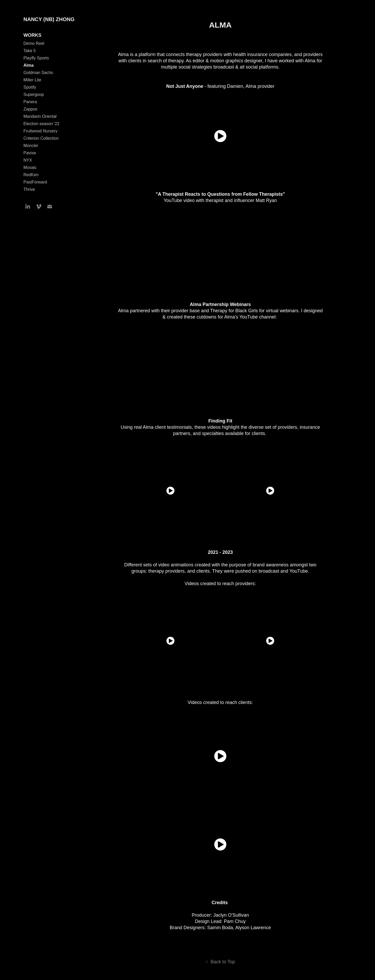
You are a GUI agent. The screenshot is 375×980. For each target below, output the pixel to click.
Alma (29, 65)
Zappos (30, 109)
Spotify (30, 87)
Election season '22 (41, 124)
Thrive (29, 189)
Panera (30, 102)
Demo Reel (34, 43)
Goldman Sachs (38, 73)
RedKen (31, 175)
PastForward (35, 182)
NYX (28, 160)
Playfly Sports (36, 58)
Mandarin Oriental (40, 116)
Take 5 (30, 51)
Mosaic (30, 167)
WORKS (32, 35)
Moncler (31, 146)
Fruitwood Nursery (40, 131)
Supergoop (34, 94)
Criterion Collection (41, 138)
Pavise (30, 153)
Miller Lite (32, 80)
